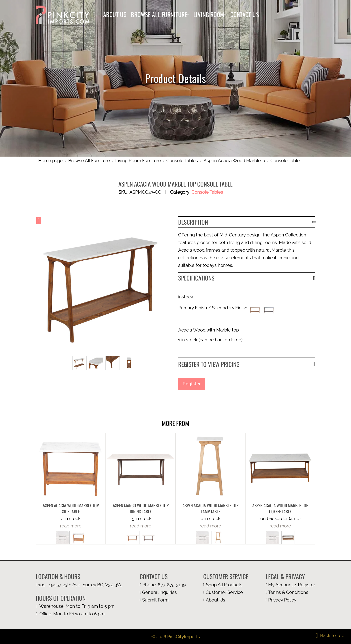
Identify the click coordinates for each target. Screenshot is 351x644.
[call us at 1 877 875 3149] (163, 585)
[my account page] (290, 585)
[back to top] (330, 635)
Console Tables (182, 161)
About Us (115, 14)
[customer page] (226, 592)
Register (192, 384)
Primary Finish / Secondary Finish (213, 308)
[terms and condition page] (290, 592)
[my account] (274, 15)
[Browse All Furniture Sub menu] (188, 15)
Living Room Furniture (138, 161)
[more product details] (71, 467)
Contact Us (245, 14)
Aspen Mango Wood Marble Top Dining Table (141, 508)
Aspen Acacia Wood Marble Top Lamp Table (210, 508)
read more (71, 526)
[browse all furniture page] (226, 585)
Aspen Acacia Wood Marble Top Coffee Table (280, 508)
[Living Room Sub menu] (225, 15)
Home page (49, 161)
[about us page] (226, 600)
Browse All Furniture (159, 14)
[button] (314, 15)
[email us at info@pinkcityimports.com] (163, 592)
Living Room (209, 14)
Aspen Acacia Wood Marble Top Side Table (71, 508)
